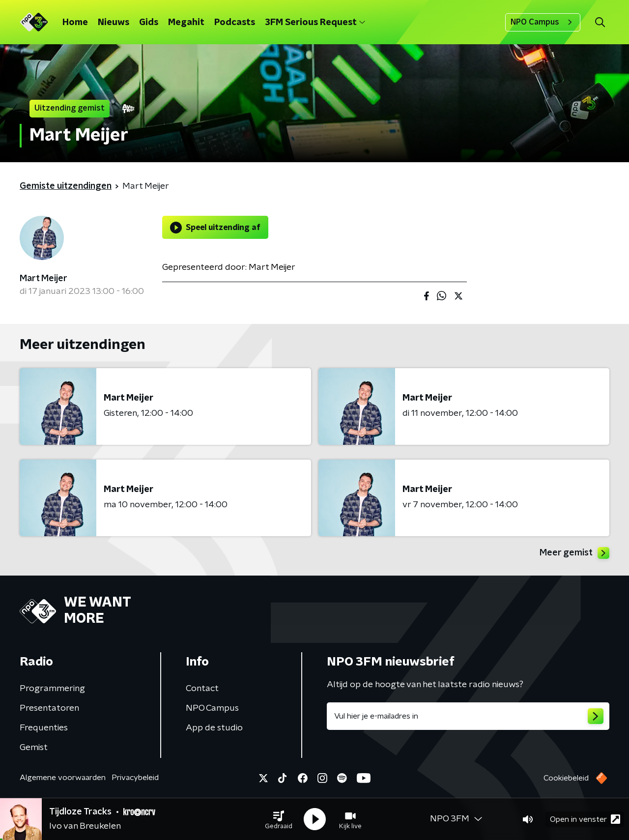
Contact (202, 689)
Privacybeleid (135, 778)
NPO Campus (543, 22)
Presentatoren (49, 708)
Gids (149, 23)
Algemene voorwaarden (63, 778)
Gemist (34, 748)
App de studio (214, 728)
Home (75, 23)
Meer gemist (574, 553)
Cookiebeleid (566, 778)
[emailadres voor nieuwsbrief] (468, 716)
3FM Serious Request (315, 23)
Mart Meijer (43, 279)
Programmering (52, 689)
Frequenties (44, 728)
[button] (279, 819)
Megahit (186, 23)
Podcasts (235, 23)
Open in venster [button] (585, 819)
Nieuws (114, 23)
